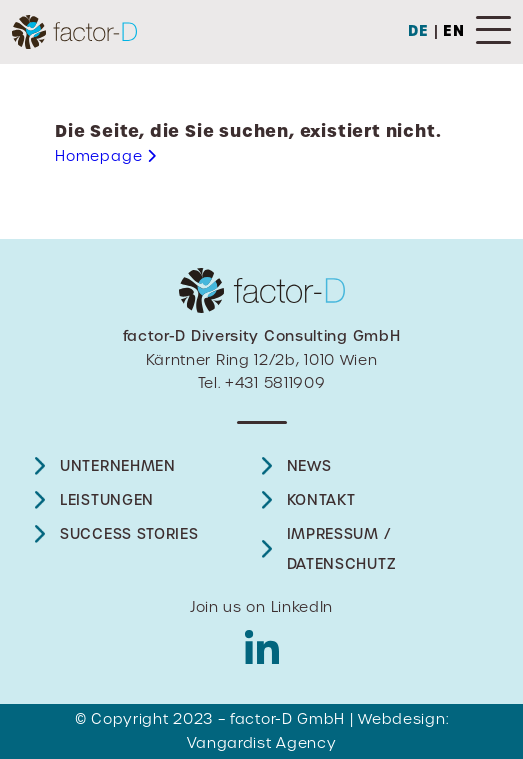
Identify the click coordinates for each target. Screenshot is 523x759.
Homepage (106, 156)
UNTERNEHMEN (118, 466)
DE (418, 31)
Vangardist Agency (262, 743)
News (309, 466)
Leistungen (107, 500)
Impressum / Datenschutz (342, 549)
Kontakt (321, 500)
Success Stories (129, 534)
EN (454, 31)
